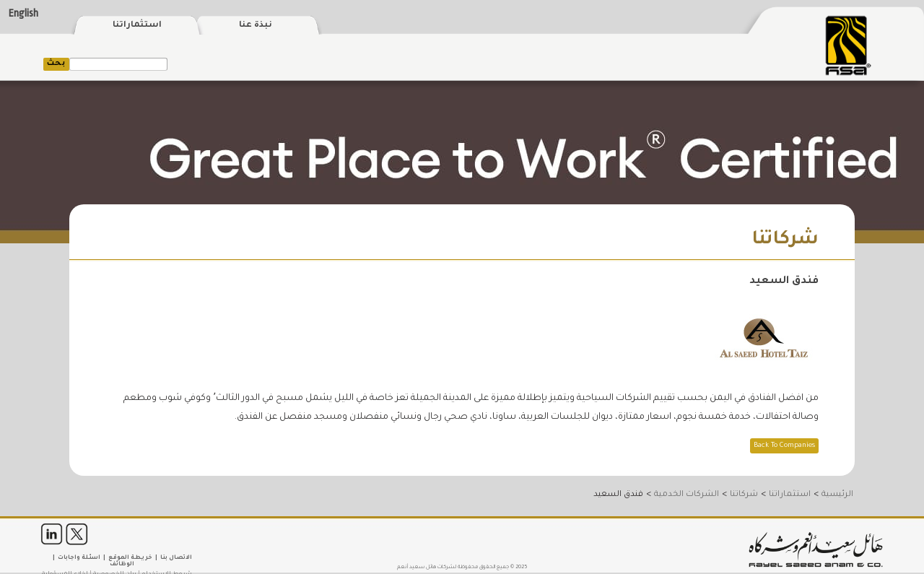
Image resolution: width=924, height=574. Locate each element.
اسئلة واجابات (79, 558)
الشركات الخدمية (687, 495)
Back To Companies (784, 446)
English (23, 13)
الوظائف (122, 564)
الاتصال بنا (176, 558)
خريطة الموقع (130, 558)
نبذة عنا (256, 26)
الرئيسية (837, 495)
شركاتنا (744, 495)
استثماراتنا (137, 26)
